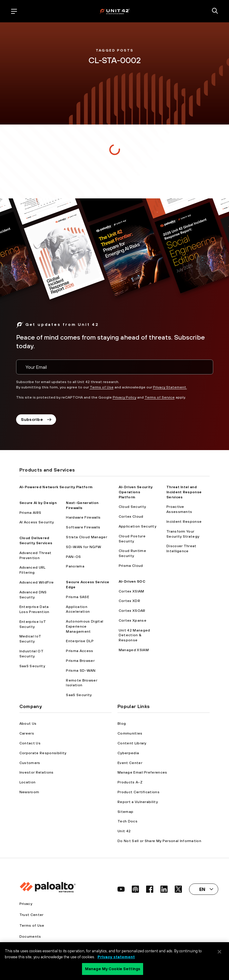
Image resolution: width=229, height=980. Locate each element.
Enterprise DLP (80, 641)
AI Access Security (37, 522)
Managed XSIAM (134, 650)
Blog (122, 724)
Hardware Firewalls (83, 517)
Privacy (26, 904)
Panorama (75, 566)
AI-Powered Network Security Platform (56, 487)
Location (28, 782)
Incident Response (184, 522)
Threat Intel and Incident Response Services (184, 492)
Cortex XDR (129, 601)
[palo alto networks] (115, 11)
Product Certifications (139, 792)
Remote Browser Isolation (81, 683)
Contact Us (30, 743)
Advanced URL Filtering (33, 570)
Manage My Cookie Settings (113, 969)
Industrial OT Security (31, 654)
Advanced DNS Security (33, 595)
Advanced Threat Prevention (35, 555)
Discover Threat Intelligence (181, 549)
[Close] (219, 952)
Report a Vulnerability (138, 802)
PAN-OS (73, 557)
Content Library (132, 743)
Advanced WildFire (37, 582)
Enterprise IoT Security (33, 624)
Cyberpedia (128, 753)
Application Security (137, 526)
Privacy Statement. (170, 387)
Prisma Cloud (131, 566)
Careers (27, 733)
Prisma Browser (80, 661)
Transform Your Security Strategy (183, 534)
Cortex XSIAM (131, 591)
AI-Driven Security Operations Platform (136, 492)
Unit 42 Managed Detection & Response (134, 635)
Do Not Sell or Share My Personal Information (159, 841)
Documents (30, 937)
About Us (28, 724)
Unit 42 (124, 831)
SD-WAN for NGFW (83, 547)
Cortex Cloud (131, 517)
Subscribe (36, 419)
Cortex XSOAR (132, 611)
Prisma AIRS (30, 513)
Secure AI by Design (38, 503)
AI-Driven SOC (132, 581)
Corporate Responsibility (43, 753)
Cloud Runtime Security (132, 553)
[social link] (121, 889)
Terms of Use (102, 387)
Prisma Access (79, 651)
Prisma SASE (78, 597)
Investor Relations (37, 772)
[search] (215, 11)
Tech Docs (127, 821)
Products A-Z (130, 782)
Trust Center (31, 915)
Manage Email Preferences (142, 772)
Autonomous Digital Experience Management (85, 626)
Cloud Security (132, 507)
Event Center (130, 763)
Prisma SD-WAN (81, 671)
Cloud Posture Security (132, 539)
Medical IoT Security (30, 639)
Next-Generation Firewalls (82, 505)
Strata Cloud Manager (86, 537)
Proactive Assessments (179, 509)
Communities (130, 733)
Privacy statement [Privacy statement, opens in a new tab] (116, 957)
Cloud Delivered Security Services (36, 540)
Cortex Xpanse (133, 620)
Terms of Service (160, 397)
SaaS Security (32, 666)
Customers (30, 763)
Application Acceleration (78, 609)
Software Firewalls (83, 527)
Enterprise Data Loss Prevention (34, 609)
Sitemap (125, 812)
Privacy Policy (124, 397)
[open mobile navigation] (14, 11)
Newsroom (29, 792)
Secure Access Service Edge (88, 585)
